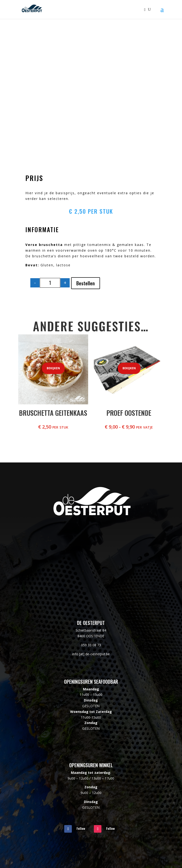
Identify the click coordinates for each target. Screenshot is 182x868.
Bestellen (86, 283)
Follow (81, 828)
